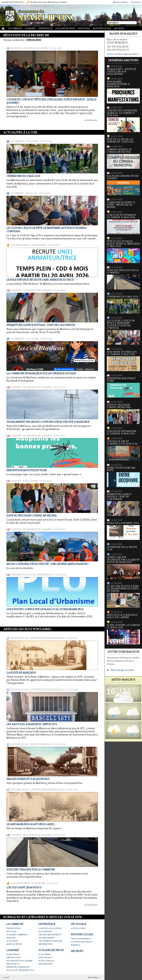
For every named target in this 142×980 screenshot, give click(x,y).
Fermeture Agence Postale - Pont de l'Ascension (41, 325)
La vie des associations (35, 48)
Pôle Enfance (39, 245)
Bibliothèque (13, 964)
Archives (119, 28)
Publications (30, 481)
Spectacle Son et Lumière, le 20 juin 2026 (123, 450)
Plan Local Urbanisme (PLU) (38, 575)
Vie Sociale (84, 28)
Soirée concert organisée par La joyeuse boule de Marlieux (123, 568)
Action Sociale (78, 928)
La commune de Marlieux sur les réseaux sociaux (41, 373)
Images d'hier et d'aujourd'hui (28, 779)
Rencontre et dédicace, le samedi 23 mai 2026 (123, 361)
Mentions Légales (120, 2)
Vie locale (31, 193)
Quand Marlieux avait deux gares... (31, 824)
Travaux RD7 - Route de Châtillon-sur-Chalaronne (122, 72)
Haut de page (93, 977)
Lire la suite (91, 120)
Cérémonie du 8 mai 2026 (23, 176)
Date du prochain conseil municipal (32, 516)
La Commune (15, 28)
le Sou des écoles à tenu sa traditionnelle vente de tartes (123, 596)
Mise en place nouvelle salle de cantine (122, 616)
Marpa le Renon (14, 944)
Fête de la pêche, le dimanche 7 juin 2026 (120, 141)
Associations (45, 931)
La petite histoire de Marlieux (47, 638)
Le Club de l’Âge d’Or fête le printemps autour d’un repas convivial (123, 332)
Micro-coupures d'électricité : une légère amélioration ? (47, 564)
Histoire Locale (102, 28)
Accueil (6, 977)
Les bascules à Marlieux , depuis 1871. (32, 724)
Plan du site (136, 2)
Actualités (32, 141)
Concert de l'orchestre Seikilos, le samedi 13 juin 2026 (123, 121)
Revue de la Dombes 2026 (123, 531)
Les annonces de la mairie (37, 290)
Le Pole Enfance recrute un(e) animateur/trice (40, 280)
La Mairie (30, 28)
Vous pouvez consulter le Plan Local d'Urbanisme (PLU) (45, 609)
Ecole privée (38, 883)
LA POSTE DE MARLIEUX (21, 673)
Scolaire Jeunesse (65, 28)
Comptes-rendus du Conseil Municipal (123, 159)
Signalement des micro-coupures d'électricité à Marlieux (48, 422)
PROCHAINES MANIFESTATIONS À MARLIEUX (123, 92)
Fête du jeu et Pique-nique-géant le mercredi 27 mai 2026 (123, 252)
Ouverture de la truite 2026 (122, 548)
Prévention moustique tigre (27, 470)
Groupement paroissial (50, 941)
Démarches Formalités (18, 967)
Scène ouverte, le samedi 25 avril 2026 (123, 634)
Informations (46, 944)
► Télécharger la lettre (121, 670)
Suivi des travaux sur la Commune (31, 869)
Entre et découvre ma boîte (123, 477)
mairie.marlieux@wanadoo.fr (123, 54)
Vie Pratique (45, 28)
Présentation (13, 928)
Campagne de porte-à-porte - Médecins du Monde (121, 205)
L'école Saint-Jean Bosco (24, 887)
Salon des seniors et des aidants (123, 185)
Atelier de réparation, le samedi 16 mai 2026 (122, 433)
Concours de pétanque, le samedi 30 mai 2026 (123, 224)
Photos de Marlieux (41, 744)
